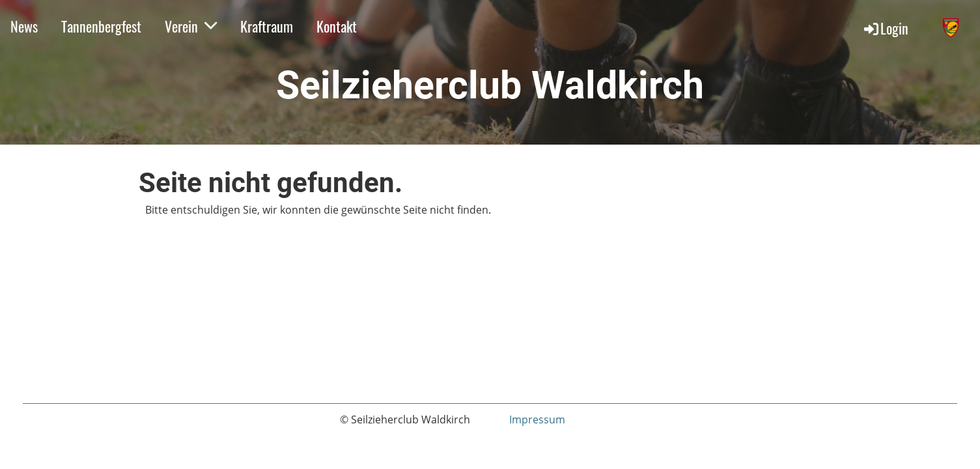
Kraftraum (267, 26)
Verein (191, 26)
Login (885, 28)
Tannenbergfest (101, 26)
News (24, 26)
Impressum (537, 419)
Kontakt (337, 26)
